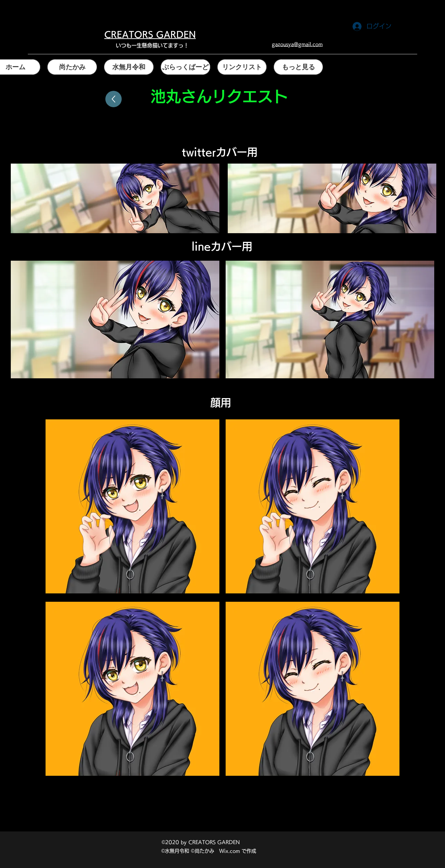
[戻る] (114, 99)
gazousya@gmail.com (297, 44)
